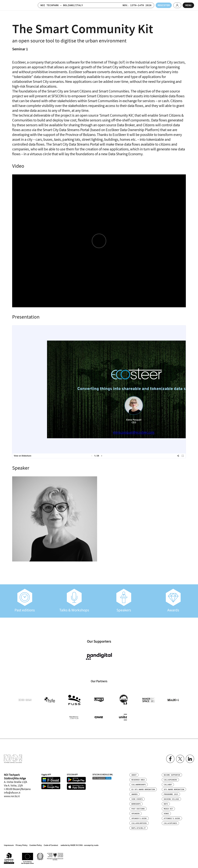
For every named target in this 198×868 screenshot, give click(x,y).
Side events (137, 799)
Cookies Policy (36, 845)
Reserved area (138, 780)
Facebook (170, 759)
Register (164, 5)
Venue (166, 814)
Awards (173, 601)
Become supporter (172, 775)
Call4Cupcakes (170, 823)
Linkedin (190, 759)
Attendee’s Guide (172, 818)
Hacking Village (171, 799)
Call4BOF (168, 785)
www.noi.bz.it (12, 796)
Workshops (136, 804)
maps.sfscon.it (139, 828)
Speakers (124, 601)
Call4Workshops (139, 785)
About (134, 775)
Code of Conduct (51, 845)
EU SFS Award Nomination (143, 789)
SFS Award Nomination (174, 789)
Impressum (9, 845)
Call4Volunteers (139, 823)
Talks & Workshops (74, 601)
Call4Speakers (170, 780)
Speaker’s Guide (139, 818)
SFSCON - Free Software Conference (16, 5)
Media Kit (168, 809)
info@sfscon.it (12, 793)
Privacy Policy (22, 845)
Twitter (180, 759)
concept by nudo (91, 845)
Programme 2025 (171, 794)
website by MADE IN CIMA (72, 845)
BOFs (166, 804)
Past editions (25, 601)
